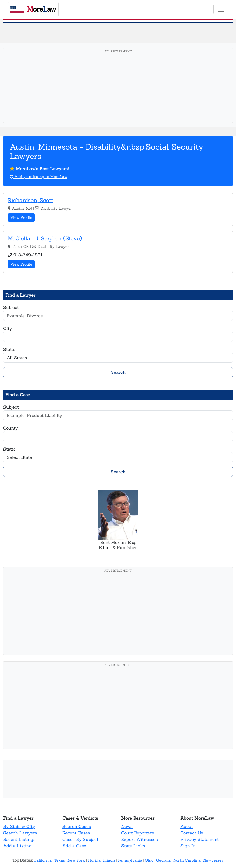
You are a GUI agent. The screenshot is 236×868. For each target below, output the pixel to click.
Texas (60, 860)
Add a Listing (17, 846)
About (187, 826)
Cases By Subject (80, 839)
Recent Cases (76, 833)
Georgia (163, 860)
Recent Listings (19, 839)
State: (9, 349)
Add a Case (74, 846)
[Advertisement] (118, 94)
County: (11, 428)
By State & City (19, 826)
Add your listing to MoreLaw (38, 177)
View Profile (21, 217)
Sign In (188, 846)
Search (118, 372)
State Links (133, 846)
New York (76, 860)
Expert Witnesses (140, 839)
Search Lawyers (20, 833)
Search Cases (77, 826)
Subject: (11, 307)
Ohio (149, 860)
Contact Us (192, 833)
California (43, 860)
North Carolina (187, 860)
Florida (94, 860)
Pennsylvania (130, 860)
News (127, 826)
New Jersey (213, 860)
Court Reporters (138, 833)
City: (8, 328)
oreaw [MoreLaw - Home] (33, 9)
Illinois (109, 860)
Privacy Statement (200, 839)
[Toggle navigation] (221, 9)
